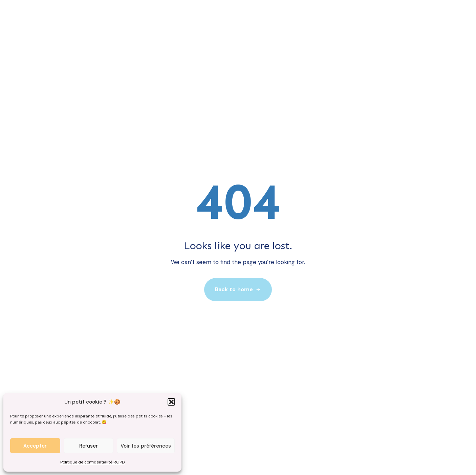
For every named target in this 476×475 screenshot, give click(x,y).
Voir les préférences (146, 446)
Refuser (89, 446)
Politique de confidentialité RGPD (92, 462)
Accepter (35, 446)
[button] (171, 402)
